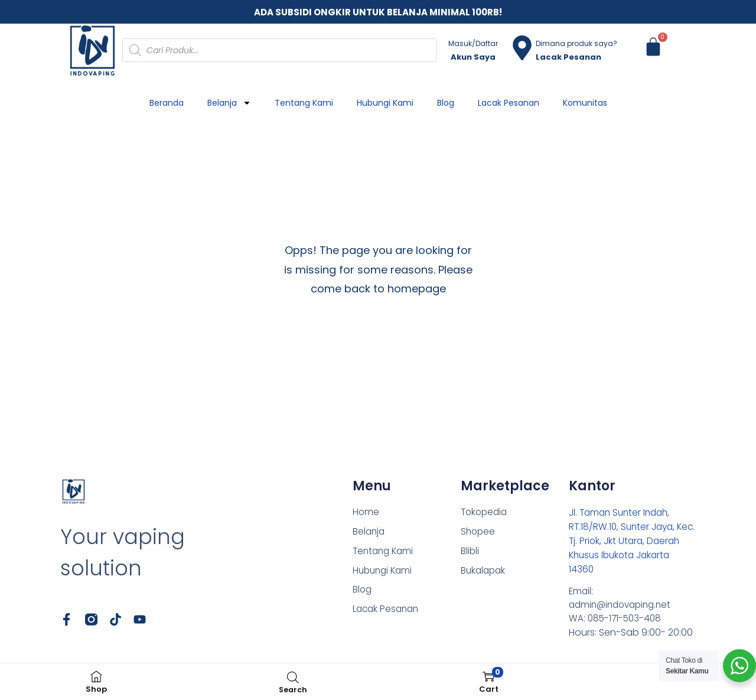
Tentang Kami (304, 103)
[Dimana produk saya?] (522, 48)
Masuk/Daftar (473, 43)
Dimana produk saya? (576, 43)
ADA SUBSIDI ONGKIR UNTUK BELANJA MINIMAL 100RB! (378, 12)
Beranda (167, 103)
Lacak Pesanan (509, 103)
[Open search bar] (293, 677)
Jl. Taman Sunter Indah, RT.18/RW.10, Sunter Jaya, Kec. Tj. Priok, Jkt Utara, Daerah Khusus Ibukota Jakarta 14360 (624, 541)
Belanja (229, 103)
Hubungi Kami (385, 103)
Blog (446, 103)
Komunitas (585, 103)
